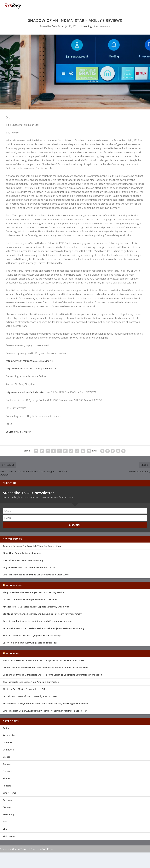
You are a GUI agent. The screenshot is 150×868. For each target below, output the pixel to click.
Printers (7, 785)
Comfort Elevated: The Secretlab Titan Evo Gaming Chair (32, 546)
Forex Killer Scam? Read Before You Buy (23, 560)
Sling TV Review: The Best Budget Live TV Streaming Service (33, 592)
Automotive (9, 735)
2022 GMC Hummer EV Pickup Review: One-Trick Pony (30, 599)
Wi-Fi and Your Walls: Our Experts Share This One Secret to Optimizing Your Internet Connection (52, 675)
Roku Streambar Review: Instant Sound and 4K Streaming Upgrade (37, 621)
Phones (7, 778)
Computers (9, 750)
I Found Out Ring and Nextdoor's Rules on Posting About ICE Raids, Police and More (46, 667)
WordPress (48, 849)
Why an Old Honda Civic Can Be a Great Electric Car (29, 567)
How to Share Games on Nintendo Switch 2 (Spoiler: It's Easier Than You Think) (43, 660)
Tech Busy (57, 26)
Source (10, 432)
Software (8, 800)
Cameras (7, 742)
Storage (7, 807)
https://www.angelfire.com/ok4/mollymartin (30, 361)
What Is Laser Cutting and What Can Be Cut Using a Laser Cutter (36, 574)
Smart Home (9, 793)
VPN (5, 829)
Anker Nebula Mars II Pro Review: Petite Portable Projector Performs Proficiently (44, 628)
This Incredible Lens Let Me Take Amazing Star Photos (31, 682)
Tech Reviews (14, 585)
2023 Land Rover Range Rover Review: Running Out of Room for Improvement (43, 614)
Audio (6, 728)
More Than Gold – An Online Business (22, 553)
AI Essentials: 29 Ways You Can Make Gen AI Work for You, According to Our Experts (46, 703)
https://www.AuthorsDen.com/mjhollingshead (31, 368)
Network (7, 771)
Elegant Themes (20, 849)
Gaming (7, 764)
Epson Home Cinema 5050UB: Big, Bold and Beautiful (30, 643)
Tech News (12, 653)
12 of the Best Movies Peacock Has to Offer (25, 689)
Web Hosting (9, 836)
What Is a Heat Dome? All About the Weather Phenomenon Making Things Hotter (45, 711)
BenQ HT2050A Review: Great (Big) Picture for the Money (32, 635)
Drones (7, 757)
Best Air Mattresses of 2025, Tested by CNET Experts (30, 696)
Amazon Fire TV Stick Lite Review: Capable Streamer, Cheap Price (36, 607)
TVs (5, 821)
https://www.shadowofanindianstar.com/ (28, 392)
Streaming (86, 26)
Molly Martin (24, 432)
